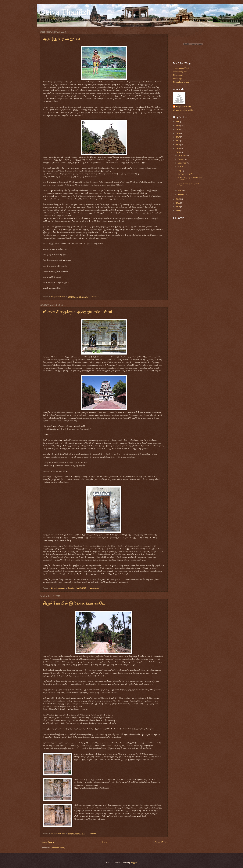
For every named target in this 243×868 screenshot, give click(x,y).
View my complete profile (183, 110)
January (181, 194)
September (182, 163)
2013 (178, 152)
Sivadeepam (178, 75)
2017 (178, 137)
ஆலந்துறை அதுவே (61, 39)
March (181, 190)
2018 (178, 133)
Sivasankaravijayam (181, 82)
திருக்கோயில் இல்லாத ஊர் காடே (74, 603)
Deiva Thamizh (65, 12)
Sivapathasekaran (183, 107)
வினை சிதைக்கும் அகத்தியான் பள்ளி (77, 312)
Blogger (134, 863)
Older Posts (161, 842)
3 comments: (94, 588)
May (180, 171)
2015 (178, 145)
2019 (178, 129)
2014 (178, 148)
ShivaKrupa (178, 79)
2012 (178, 199)
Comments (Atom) (58, 848)
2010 (178, 207)
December (182, 155)
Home (104, 842)
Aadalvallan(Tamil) (180, 72)
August (181, 167)
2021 (178, 122)
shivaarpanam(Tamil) (181, 68)
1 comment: (96, 297)
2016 (178, 141)
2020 (178, 125)
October (181, 159)
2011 (178, 203)
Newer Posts (47, 842)
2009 (178, 210)
